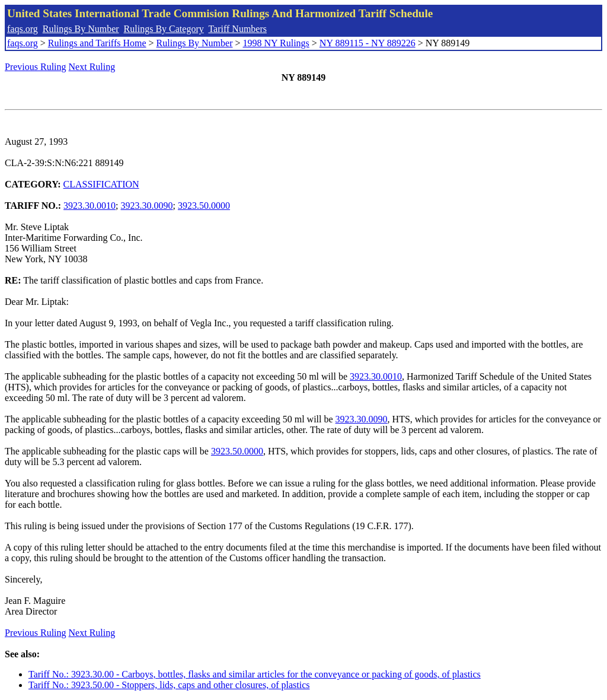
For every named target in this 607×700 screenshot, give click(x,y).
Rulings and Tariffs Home (97, 43)
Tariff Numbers (237, 29)
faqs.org (23, 29)
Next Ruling (92, 67)
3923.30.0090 (147, 206)
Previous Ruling (36, 67)
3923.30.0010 (90, 206)
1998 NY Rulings (276, 43)
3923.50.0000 (204, 206)
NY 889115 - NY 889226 (368, 43)
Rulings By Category (164, 29)
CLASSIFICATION (101, 184)
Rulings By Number (81, 29)
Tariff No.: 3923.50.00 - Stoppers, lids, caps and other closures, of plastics (169, 685)
